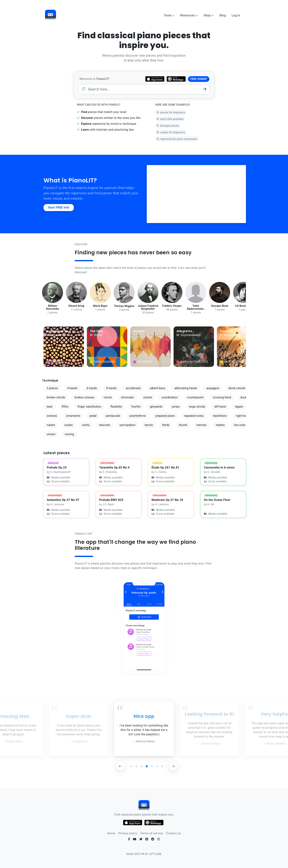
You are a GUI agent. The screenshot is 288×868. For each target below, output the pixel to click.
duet (50, 407)
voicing (69, 434)
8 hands (111, 388)
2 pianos (52, 388)
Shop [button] (209, 15)
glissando (156, 407)
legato (239, 407)
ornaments (73, 416)
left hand (220, 407)
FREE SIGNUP (199, 79)
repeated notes (194, 416)
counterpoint (195, 397)
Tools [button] (169, 15)
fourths (136, 407)
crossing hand (222, 397)
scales (69, 425)
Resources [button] (189, 15)
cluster (148, 397)
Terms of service (152, 833)
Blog (223, 15)
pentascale (113, 416)
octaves (52, 416)
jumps (176, 407)
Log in (236, 15)
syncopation (127, 425)
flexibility (116, 407)
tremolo (201, 425)
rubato (51, 425)
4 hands (72, 388)
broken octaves (84, 397)
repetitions (220, 416)
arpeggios (213, 388)
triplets (220, 425)
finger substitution (89, 407)
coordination (169, 397)
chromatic (127, 397)
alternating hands (186, 388)
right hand (242, 416)
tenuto (149, 425)
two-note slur (243, 425)
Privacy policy (128, 833)
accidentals (133, 388)
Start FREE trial (59, 207)
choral (108, 397)
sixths (86, 425)
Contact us (173, 833)
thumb (183, 425)
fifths (65, 407)
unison (51, 434)
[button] (120, 766)
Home (111, 833)
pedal (93, 416)
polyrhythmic (138, 416)
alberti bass (157, 388)
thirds (166, 425)
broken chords (56, 397)
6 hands (92, 388)
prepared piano (165, 416)
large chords (197, 407)
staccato (105, 425)
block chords (237, 388)
